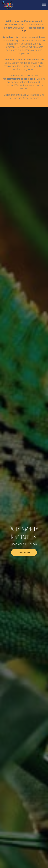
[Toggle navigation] (44, 4)
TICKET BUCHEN (24, 552)
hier (24, 31)
